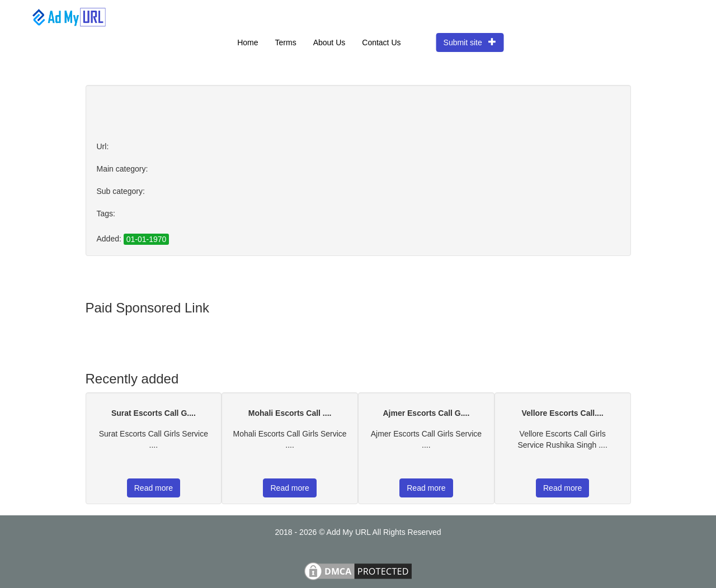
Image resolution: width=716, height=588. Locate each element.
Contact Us (381, 42)
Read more (154, 488)
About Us (329, 42)
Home (248, 42)
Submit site (470, 42)
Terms (286, 42)
